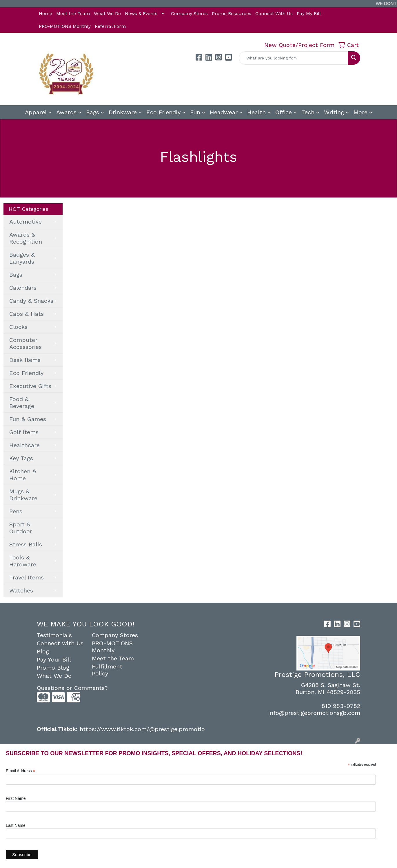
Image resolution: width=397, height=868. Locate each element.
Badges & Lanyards (22, 258)
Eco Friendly (163, 112)
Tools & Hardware (23, 561)
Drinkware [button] (123, 112)
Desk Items (25, 360)
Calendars (23, 288)
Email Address (21, 771)
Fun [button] (195, 112)
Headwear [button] (224, 112)
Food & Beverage (22, 403)
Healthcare (24, 445)
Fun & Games (28, 419)
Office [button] (284, 112)
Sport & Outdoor (21, 528)
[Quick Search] (293, 58)
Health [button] (256, 112)
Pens (16, 511)
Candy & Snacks (31, 301)
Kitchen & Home (23, 475)
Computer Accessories (26, 343)
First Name (16, 798)
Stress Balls (26, 544)
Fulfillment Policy (107, 670)
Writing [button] (334, 112)
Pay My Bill (309, 13)
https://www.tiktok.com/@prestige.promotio (142, 729)
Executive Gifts (30, 386)
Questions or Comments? (72, 688)
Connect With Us (274, 13)
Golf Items (24, 432)
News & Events (141, 13)
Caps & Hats (27, 314)
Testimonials (54, 635)
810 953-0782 (341, 706)
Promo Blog (53, 668)
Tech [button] (308, 112)
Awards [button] (66, 112)
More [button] (360, 112)
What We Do (107, 13)
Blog (43, 651)
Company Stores (189, 13)
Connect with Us (60, 643)
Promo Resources (232, 13)
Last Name (16, 825)
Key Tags (21, 458)
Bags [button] (93, 112)
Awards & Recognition (26, 238)
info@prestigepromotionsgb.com (314, 713)
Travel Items (27, 577)
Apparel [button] (36, 112)
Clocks (18, 327)
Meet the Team (73, 13)
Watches (21, 590)
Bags (16, 275)
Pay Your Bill (54, 659)
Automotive (26, 222)
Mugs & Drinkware (23, 495)
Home (45, 13)
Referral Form (110, 26)
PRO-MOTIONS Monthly (65, 26)
